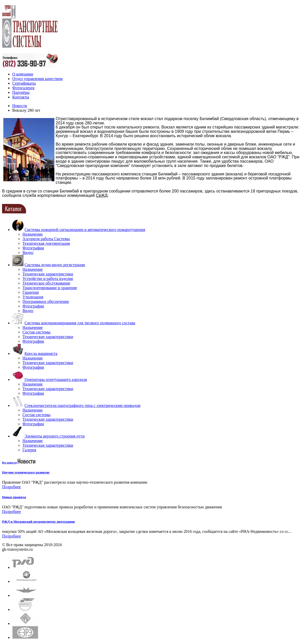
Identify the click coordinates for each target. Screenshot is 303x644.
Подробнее (11, 487)
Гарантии (31, 292)
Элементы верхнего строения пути (55, 436)
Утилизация (33, 297)
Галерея (29, 450)
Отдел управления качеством (37, 79)
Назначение (33, 234)
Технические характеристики (48, 274)
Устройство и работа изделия (48, 279)
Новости (20, 106)
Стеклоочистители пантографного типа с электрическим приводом (82, 405)
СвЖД (102, 195)
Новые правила (14, 497)
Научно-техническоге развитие (26, 472)
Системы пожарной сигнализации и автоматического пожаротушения (85, 230)
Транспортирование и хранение (50, 288)
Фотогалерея (23, 88)
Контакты (21, 97)
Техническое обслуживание (46, 283)
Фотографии (33, 248)
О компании (23, 74)
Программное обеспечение (46, 301)
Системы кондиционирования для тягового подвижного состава (80, 323)
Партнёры (21, 92)
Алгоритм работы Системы (46, 239)
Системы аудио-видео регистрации (55, 265)
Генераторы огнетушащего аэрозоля (56, 379)
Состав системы (37, 332)
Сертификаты (24, 83)
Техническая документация (46, 243)
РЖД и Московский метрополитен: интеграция (38, 521)
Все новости (9, 462)
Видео (28, 253)
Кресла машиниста (41, 353)
